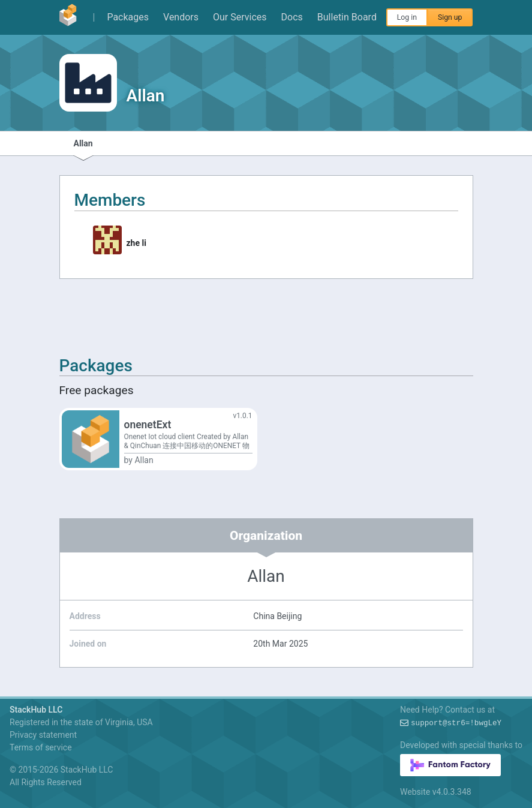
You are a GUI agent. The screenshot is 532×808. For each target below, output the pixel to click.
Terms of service (41, 747)
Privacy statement (43, 735)
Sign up (450, 17)
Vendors (181, 17)
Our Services (240, 17)
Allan (83, 143)
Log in (407, 17)
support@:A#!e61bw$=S (456, 723)
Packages (128, 17)
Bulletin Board (347, 17)
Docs (292, 17)
